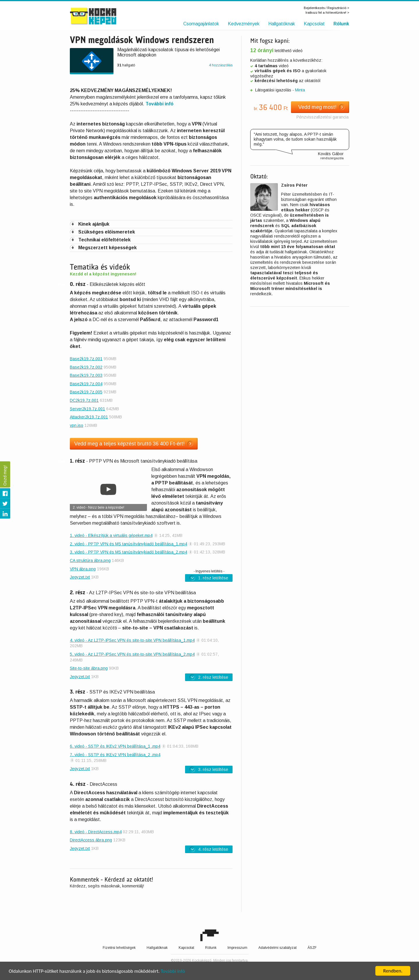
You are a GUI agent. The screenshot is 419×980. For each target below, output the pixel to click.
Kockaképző (105, 16)
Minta (300, 90)
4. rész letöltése (209, 849)
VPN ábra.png (83, 569)
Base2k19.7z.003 (86, 375)
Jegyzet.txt (80, 577)
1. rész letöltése (209, 577)
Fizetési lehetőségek (119, 948)
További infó (173, 971)
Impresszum (237, 948)
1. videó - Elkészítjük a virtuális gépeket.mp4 (111, 535)
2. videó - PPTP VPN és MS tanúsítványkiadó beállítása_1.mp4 (128, 544)
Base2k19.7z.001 (86, 359)
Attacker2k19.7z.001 (89, 417)
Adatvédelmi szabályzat (277, 948)
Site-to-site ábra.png (89, 668)
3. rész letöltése (209, 770)
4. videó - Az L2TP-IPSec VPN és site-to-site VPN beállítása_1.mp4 (132, 640)
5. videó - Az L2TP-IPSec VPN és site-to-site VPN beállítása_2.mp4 (132, 654)
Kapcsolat (314, 24)
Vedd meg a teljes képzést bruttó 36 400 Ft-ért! (134, 444)
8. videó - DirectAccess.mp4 (96, 832)
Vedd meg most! (322, 107)
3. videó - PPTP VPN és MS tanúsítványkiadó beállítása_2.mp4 (128, 552)
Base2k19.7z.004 (86, 384)
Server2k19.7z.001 (87, 409)
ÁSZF (312, 948)
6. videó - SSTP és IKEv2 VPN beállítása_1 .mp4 (115, 746)
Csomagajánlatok (201, 24)
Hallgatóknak (282, 24)
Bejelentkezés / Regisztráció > (326, 8)
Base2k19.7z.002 (86, 367)
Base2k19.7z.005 (86, 392)
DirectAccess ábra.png (91, 840)
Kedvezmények (244, 24)
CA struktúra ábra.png (90, 560)
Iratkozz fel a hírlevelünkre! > (327, 13)
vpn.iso (77, 425)
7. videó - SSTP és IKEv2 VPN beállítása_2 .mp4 (115, 755)
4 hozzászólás (221, 65)
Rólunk (341, 24)
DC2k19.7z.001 (84, 400)
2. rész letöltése (209, 677)
